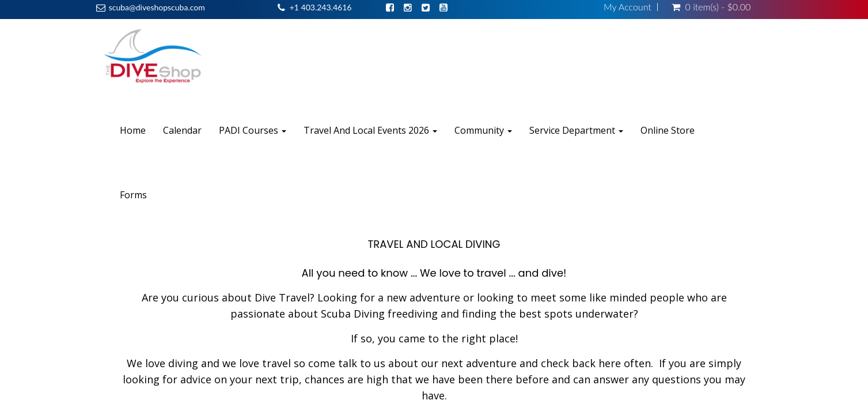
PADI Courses (253, 130)
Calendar (182, 130)
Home (133, 130)
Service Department (576, 130)
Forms (133, 195)
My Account (628, 7)
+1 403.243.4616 (321, 7)
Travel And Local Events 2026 (370, 130)
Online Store (668, 130)
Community (483, 130)
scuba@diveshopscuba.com (157, 7)
